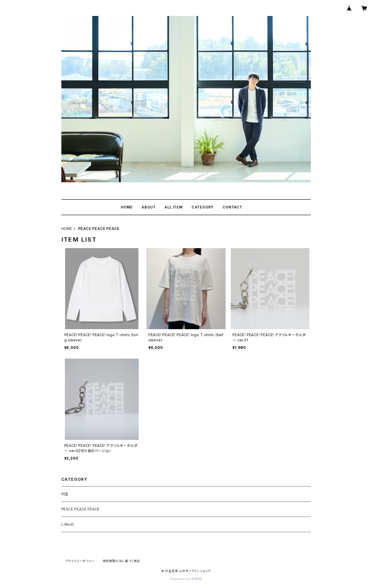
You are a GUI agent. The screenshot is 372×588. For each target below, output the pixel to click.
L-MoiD (68, 524)
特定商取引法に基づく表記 (122, 561)
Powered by (186, 579)
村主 (65, 494)
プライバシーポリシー (80, 561)
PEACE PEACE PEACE (81, 509)
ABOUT (148, 207)
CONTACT (232, 207)
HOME (127, 207)
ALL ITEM (173, 207)
